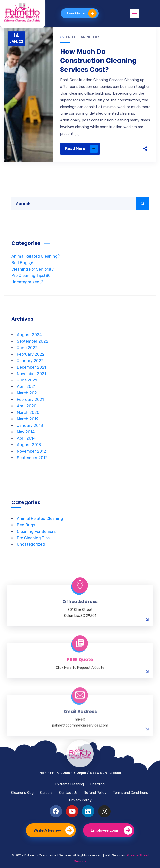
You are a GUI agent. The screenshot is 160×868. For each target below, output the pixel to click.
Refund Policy (95, 793)
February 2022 (31, 354)
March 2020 (28, 412)
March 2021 (28, 393)
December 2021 (32, 367)
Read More (81, 149)
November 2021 (32, 374)
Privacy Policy (80, 800)
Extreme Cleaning (70, 784)
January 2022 (30, 361)
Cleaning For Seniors (33, 269)
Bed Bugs (22, 263)
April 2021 (26, 387)
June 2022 (27, 348)
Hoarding (98, 784)
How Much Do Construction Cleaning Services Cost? (98, 61)
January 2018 (30, 425)
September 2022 (33, 341)
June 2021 (27, 380)
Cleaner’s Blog (22, 793)
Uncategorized (27, 282)
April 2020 (27, 406)
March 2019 (28, 419)
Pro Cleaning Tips (83, 37)
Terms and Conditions (130, 793)
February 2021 (30, 400)
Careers (46, 793)
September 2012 (32, 458)
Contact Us (68, 793)
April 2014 (26, 438)
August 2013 (29, 445)
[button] (134, 13)
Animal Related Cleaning (36, 256)
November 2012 (32, 451)
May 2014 (26, 432)
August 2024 (29, 335)
